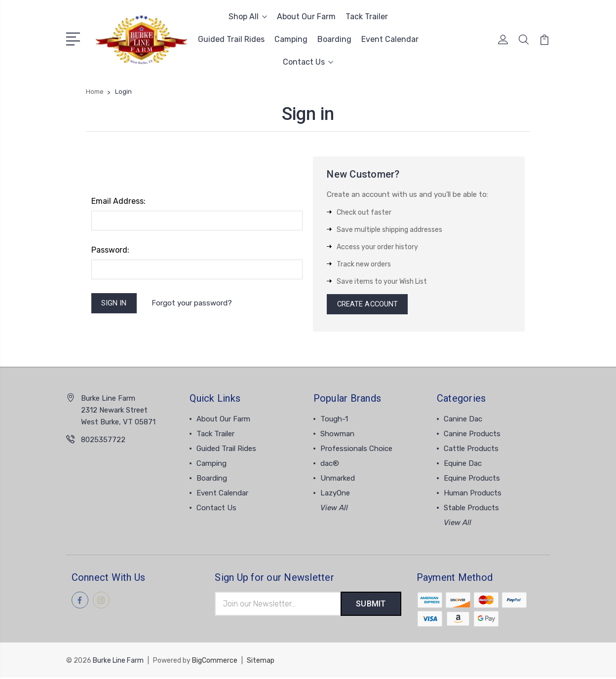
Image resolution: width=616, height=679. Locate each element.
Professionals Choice (356, 450)
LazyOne (335, 494)
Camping (291, 39)
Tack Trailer (367, 17)
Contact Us (308, 62)
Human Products (473, 494)
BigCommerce (215, 662)
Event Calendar (390, 39)
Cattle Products (471, 450)
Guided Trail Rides (231, 39)
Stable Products (471, 509)
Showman (337, 435)
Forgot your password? (193, 303)
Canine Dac (463, 420)
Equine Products (472, 480)
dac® (330, 465)
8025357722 (103, 441)
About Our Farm (306, 17)
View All (334, 509)
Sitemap (261, 662)
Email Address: (118, 201)
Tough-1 (334, 420)
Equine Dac (463, 465)
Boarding (334, 39)
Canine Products (472, 435)
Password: (110, 250)
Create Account (368, 305)
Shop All (248, 17)
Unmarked (338, 480)
